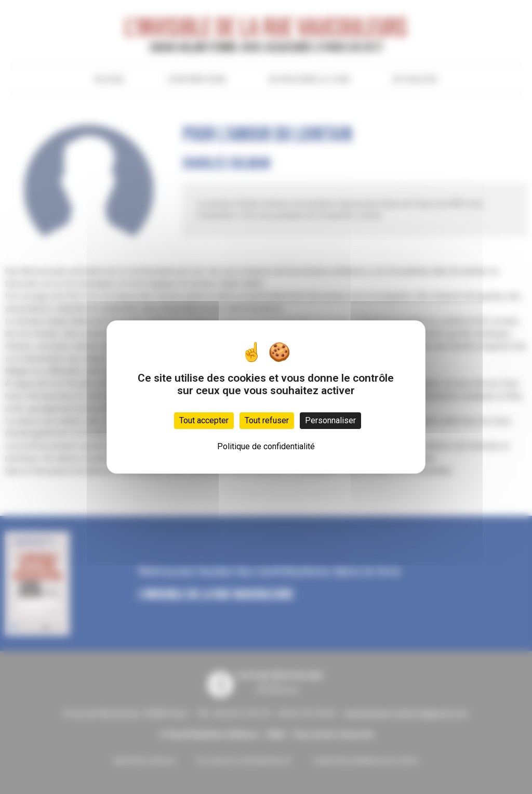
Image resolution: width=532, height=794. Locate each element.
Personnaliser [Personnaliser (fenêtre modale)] (330, 420)
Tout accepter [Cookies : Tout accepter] (204, 420)
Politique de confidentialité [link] (266, 446)
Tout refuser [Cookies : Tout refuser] (267, 420)
